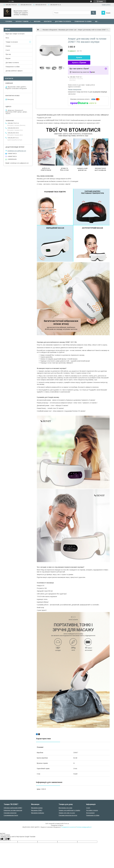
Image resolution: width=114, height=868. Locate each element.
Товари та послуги (12, 42)
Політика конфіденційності (84, 827)
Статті (8, 50)
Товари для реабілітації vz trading (69, 810)
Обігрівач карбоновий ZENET (13, 808)
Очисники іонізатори (10, 813)
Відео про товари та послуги (15, 34)
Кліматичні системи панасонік (13, 810)
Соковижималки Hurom (11, 815)
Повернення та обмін (83, 21)
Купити (79, 57)
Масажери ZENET (37, 810)
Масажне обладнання (50, 30)
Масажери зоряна (37, 808)
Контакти (48, 21)
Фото (7, 38)
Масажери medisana (38, 813)
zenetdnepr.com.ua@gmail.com (17, 151)
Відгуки (8, 58)
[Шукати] (93, 13)
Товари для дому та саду (67, 813)
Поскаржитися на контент (68, 827)
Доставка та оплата (63, 21)
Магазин (37, 21)
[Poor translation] (7, 839)
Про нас (8, 54)
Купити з (79, 63)
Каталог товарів (22, 21)
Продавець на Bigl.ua (57, 825)
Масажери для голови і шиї (68, 30)
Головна (9, 21)
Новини (8, 46)
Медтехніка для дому (65, 808)
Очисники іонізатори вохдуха (68, 815)
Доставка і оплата (92, 810)
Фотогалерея (90, 813)
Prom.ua (67, 824)
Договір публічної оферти (14, 71)
